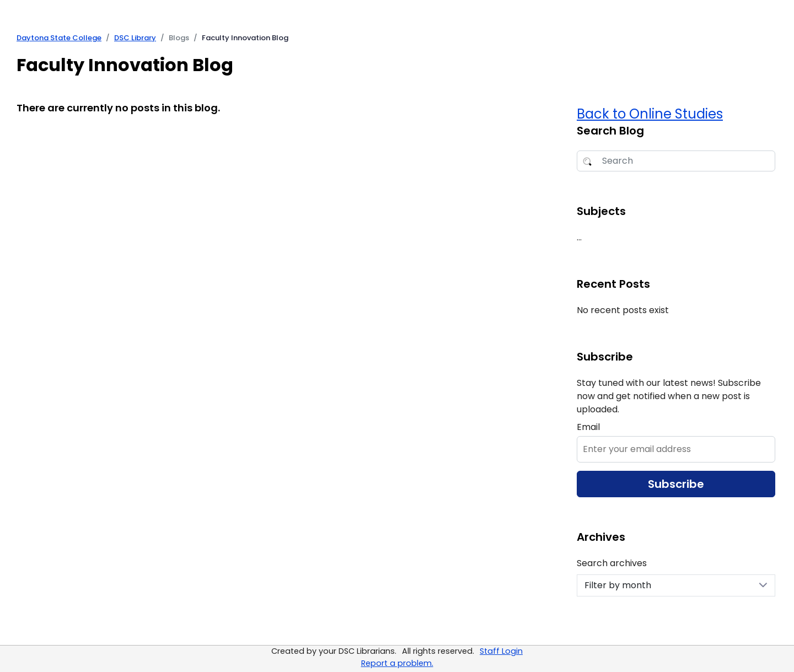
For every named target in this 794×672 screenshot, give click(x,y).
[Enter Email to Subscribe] (676, 449)
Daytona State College (59, 38)
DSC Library (135, 38)
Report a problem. (397, 663)
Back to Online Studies (650, 114)
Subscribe (676, 484)
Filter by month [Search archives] (676, 585)
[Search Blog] (676, 161)
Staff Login (501, 651)
